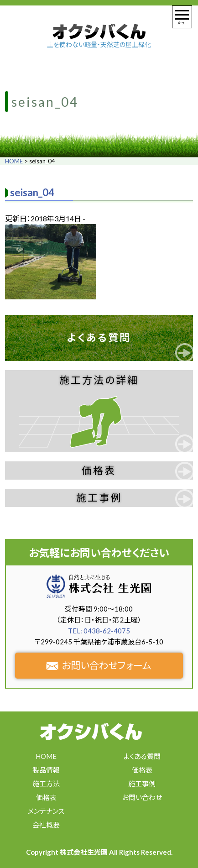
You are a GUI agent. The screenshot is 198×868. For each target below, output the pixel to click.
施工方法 (46, 784)
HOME (14, 161)
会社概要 (46, 825)
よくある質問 (99, 337)
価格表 (99, 470)
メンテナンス (46, 811)
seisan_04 (32, 192)
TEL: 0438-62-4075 (99, 631)
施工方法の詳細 (99, 380)
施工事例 (99, 498)
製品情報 (46, 770)
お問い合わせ (142, 797)
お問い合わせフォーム (99, 665)
